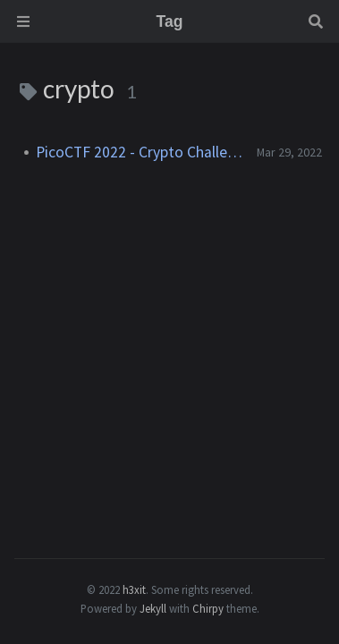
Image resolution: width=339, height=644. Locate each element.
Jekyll (153, 608)
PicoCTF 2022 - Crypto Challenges (139, 152)
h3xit (134, 589)
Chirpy (208, 608)
